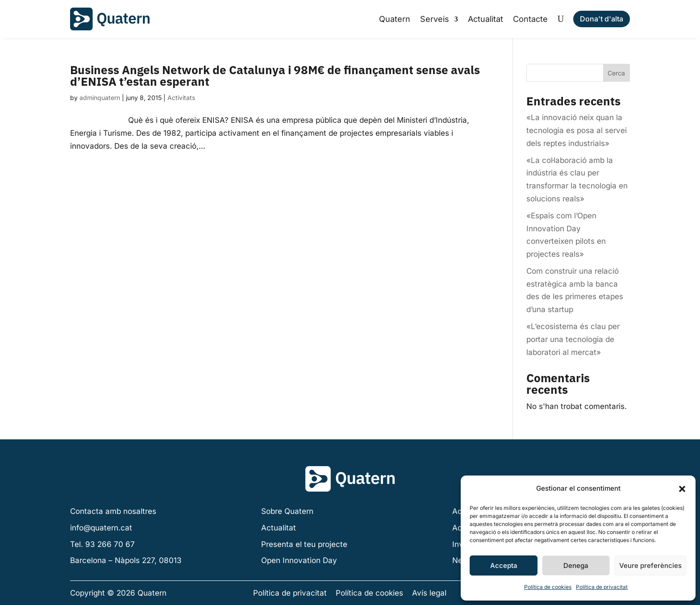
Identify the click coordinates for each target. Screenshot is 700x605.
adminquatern (100, 98)
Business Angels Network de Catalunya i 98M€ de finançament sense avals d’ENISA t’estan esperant (275, 75)
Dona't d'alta (602, 19)
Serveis (435, 19)
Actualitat (485, 19)
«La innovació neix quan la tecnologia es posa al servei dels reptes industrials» (577, 130)
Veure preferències (650, 565)
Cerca (616, 73)
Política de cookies (548, 587)
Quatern (395, 19)
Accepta (504, 565)
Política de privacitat (602, 587)
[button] (682, 489)
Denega (576, 565)
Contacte (530, 19)
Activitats (181, 98)
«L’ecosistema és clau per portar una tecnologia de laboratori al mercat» (573, 339)
